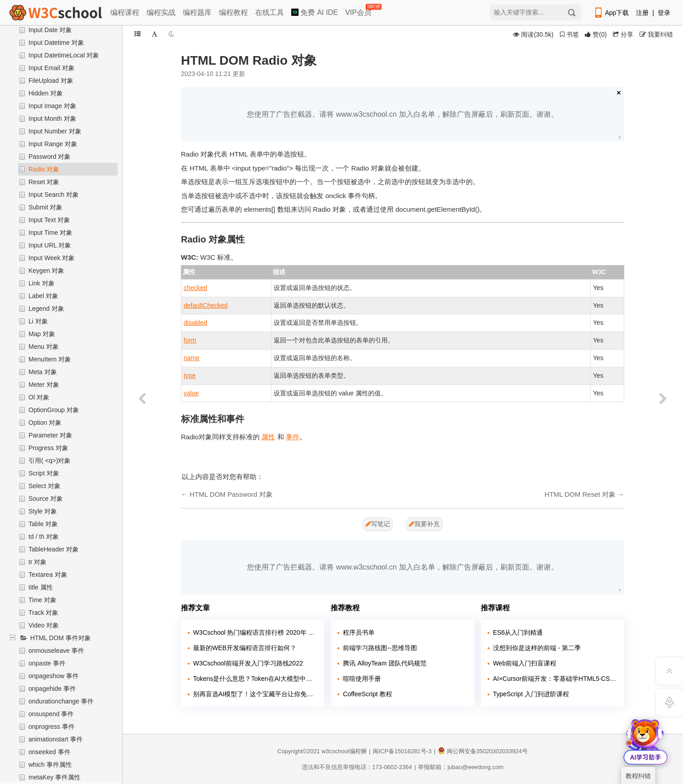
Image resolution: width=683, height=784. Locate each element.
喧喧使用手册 (362, 679)
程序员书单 (359, 632)
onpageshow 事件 (54, 676)
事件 (293, 437)
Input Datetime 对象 (56, 43)
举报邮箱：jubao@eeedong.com (461, 767)
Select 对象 (45, 486)
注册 (642, 13)
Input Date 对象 (50, 30)
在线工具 (270, 12)
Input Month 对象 (52, 119)
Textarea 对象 (48, 575)
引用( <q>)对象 (50, 461)
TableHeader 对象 (54, 549)
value (191, 393)
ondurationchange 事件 (61, 701)
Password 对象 (50, 157)
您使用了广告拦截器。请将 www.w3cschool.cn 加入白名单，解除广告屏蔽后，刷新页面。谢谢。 (402, 114)
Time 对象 (43, 600)
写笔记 (378, 524)
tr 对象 (38, 562)
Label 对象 (43, 296)
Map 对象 (42, 334)
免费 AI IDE (315, 12)
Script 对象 (44, 473)
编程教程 (233, 12)
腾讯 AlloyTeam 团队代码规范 (384, 663)
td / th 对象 (44, 537)
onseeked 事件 (50, 752)
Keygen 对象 (46, 271)
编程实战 (161, 12)
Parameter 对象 (50, 435)
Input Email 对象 (52, 68)
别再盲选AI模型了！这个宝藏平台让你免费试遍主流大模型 (255, 694)
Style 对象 (43, 511)
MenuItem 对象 (50, 359)
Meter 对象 (44, 385)
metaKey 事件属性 (55, 777)
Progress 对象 (48, 448)
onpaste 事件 (47, 663)
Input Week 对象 (52, 258)
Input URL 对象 (50, 245)
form (190, 340)
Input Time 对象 (50, 233)
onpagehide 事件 (52, 689)
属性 (268, 437)
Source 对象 (46, 499)
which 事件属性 (50, 765)
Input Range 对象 (53, 144)
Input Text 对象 (49, 220)
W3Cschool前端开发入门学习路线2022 (248, 663)
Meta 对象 (43, 372)
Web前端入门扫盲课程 (525, 663)
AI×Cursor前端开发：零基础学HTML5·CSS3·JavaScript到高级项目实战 (555, 679)
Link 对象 (42, 283)
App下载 (611, 13)
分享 (623, 34)
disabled (195, 323)
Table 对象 (43, 524)
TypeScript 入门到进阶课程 (531, 694)
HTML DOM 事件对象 (61, 638)
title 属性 (41, 587)
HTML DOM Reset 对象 (580, 494)
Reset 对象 (44, 182)
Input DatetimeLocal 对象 (64, 55)
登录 (664, 13)
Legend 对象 (46, 309)
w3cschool (335, 751)
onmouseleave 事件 (56, 651)
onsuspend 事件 (51, 714)
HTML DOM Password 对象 (231, 494)
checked (195, 288)
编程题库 (197, 12)
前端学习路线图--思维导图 (380, 648)
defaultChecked (206, 305)
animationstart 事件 (56, 739)
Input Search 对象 (54, 195)
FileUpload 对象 (51, 81)
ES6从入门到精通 (518, 632)
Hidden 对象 (46, 93)
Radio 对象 (44, 169)
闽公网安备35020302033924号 (483, 751)
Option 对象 (45, 423)
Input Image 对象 (52, 106)
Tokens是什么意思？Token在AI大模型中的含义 (255, 679)
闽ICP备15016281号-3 (402, 751)
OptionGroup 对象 (54, 410)
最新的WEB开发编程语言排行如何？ (245, 648)
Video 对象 (44, 625)
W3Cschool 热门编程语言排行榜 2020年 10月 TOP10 (255, 632)
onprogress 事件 (52, 727)
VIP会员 (359, 11)
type (190, 375)
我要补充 (424, 524)
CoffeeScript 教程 (368, 694)
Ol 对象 (39, 397)
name (192, 358)
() (596, 34)
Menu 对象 (44, 347)
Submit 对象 (45, 207)
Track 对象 (43, 613)
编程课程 (125, 12)
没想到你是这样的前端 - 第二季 (537, 648)
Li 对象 (38, 321)
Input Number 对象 (55, 131)
